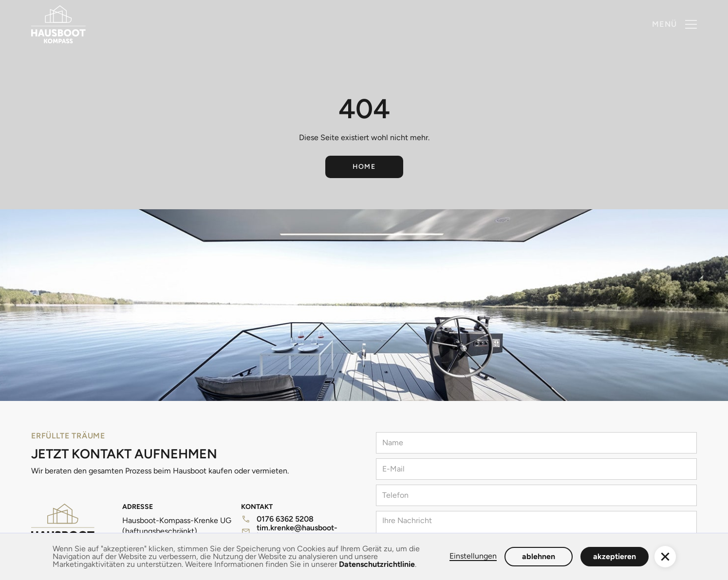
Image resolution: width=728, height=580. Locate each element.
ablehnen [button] (539, 556)
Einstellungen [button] (473, 556)
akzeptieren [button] (615, 556)
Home (364, 167)
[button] (674, 24)
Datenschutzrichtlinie (377, 564)
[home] (58, 24)
